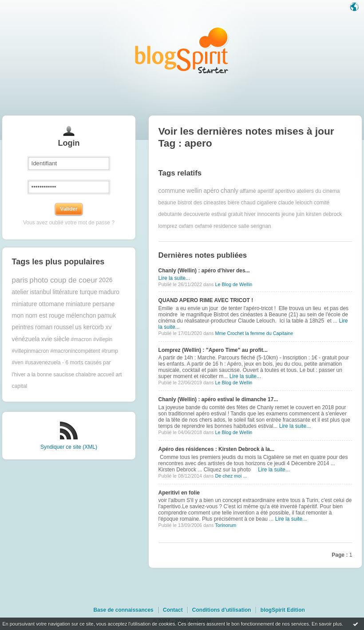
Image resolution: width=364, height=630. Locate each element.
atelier (20, 292)
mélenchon (81, 316)
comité (322, 203)
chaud (248, 203)
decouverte (196, 214)
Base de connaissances (123, 610)
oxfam (186, 226)
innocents (268, 214)
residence (225, 226)
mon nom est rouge (38, 316)
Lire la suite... (174, 278)
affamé (248, 191)
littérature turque (75, 292)
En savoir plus (327, 624)
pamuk (107, 316)
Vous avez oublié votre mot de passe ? (69, 223)
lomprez (168, 226)
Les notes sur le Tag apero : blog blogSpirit (182, 50)
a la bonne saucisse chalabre (61, 375)
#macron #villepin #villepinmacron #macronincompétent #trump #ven (65, 351)
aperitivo (285, 191)
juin (300, 214)
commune (172, 191)
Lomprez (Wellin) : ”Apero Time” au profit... (213, 350)
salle (244, 226)
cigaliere (267, 203)
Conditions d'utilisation (222, 610)
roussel (63, 327)
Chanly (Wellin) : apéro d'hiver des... (204, 271)
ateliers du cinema (318, 191)
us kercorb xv (93, 327)
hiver (250, 214)
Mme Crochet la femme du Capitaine (254, 333)
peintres (23, 327)
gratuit (235, 214)
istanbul (41, 292)
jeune (288, 214)
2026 (106, 280)
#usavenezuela (43, 363)
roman (44, 327)
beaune (167, 203)
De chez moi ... (231, 476)
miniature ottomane (38, 304)
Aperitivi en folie (179, 493)
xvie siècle (55, 339)
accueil (106, 375)
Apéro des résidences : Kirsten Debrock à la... (216, 449)
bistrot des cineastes (202, 203)
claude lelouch (295, 203)
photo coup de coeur (63, 280)
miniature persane (90, 304)
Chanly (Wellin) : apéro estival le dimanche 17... (218, 399)
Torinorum (226, 525)
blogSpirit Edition (283, 610)
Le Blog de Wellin (233, 284)
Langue (355, 8)
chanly (229, 191)
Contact (173, 610)
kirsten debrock (324, 214)
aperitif (265, 191)
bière (234, 203)
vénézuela (26, 339)
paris (20, 280)
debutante (170, 214)
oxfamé (204, 226)
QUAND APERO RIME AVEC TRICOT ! (206, 300)
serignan (261, 226)
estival (219, 214)
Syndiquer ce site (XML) (69, 447)
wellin (195, 191)
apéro (211, 191)
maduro (109, 292)
